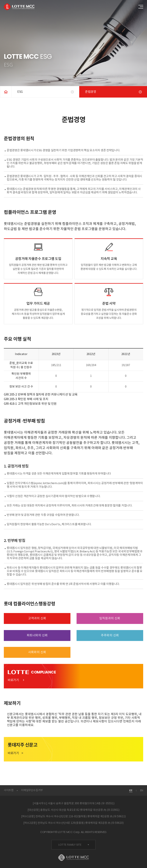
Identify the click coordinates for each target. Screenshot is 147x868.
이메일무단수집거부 (32, 790)
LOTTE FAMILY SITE (74, 845)
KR (131, 790)
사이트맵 (9, 790)
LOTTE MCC (19, 7)
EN (142, 790)
